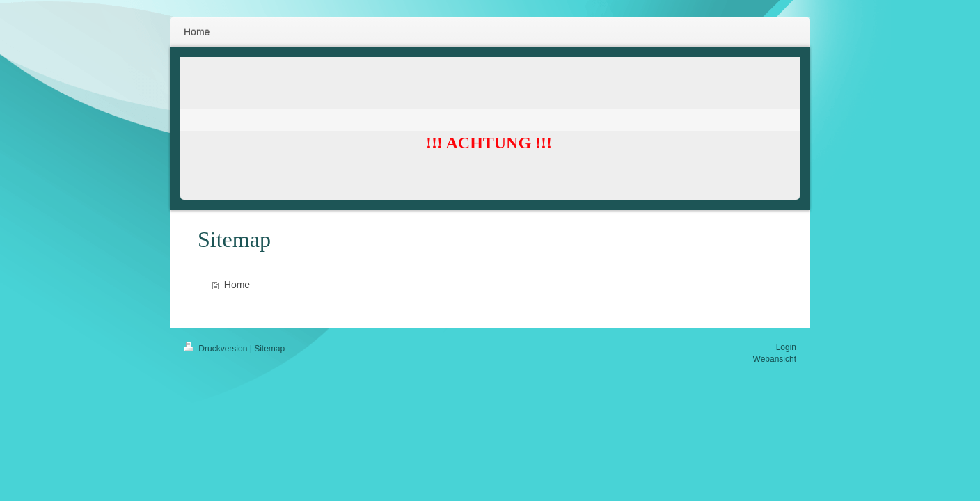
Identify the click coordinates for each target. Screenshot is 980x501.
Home (237, 285)
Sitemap (269, 349)
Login (786, 347)
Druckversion (217, 349)
